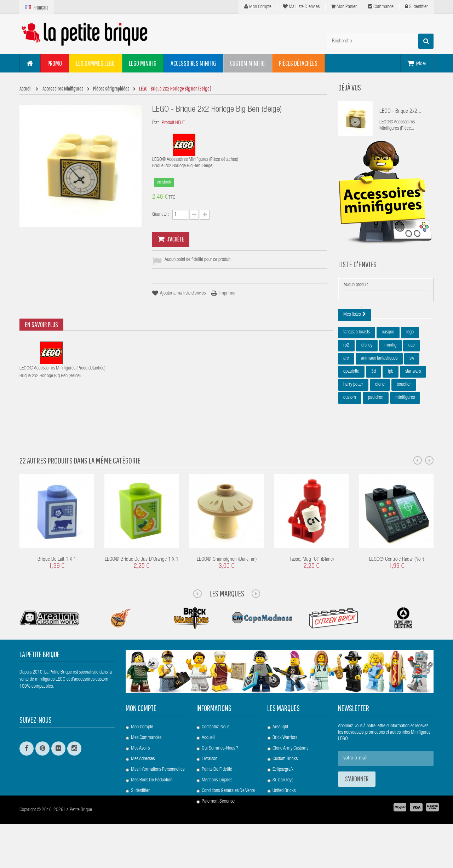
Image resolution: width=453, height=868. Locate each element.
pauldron (376, 433)
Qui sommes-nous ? (220, 770)
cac (412, 380)
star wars (413, 407)
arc (346, 394)
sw (412, 394)
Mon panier (344, 7)
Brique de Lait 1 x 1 (57, 581)
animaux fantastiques (379, 394)
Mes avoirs (140, 770)
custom (350, 433)
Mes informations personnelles (158, 791)
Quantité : (160, 215)
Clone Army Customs (290, 770)
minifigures (405, 433)
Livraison (210, 780)
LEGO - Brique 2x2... (400, 112)
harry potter (353, 420)
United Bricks (284, 812)
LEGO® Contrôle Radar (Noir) (397, 581)
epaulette (351, 407)
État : (156, 123)
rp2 (346, 380)
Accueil (208, 759)
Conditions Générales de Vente (228, 812)
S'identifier (416, 7)
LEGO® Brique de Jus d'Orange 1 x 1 (142, 581)
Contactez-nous (216, 748)
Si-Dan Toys (283, 802)
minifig (390, 380)
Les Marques (227, 615)
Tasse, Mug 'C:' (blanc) (312, 581)
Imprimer (228, 293)
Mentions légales (217, 802)
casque (388, 367)
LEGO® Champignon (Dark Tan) (227, 581)
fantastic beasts (357, 367)
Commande (381, 7)
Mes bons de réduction (152, 802)
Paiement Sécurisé (218, 823)
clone (380, 420)
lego (410, 367)
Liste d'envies (357, 275)
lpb (391, 407)
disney (367, 380)
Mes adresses (143, 780)
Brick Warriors (285, 759)
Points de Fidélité (217, 791)
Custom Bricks (285, 780)
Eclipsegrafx (283, 791)
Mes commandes (146, 759)
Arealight (280, 748)
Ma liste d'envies (301, 7)
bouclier (404, 420)
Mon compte (258, 7)
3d (374, 407)
